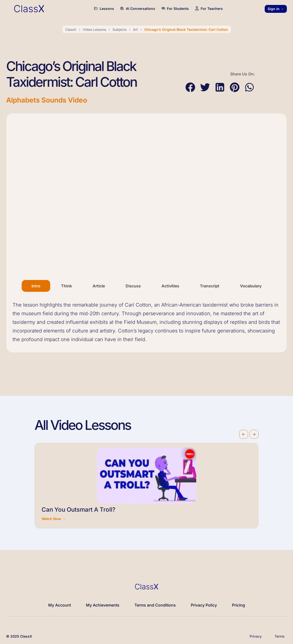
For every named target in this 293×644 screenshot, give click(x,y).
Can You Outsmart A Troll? (79, 510)
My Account (60, 605)
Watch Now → (54, 519)
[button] (190, 87)
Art (135, 29)
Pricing (238, 605)
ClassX (71, 29)
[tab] (36, 286)
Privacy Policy (204, 605)
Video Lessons (94, 29)
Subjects (120, 29)
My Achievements (103, 605)
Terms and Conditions (155, 605)
